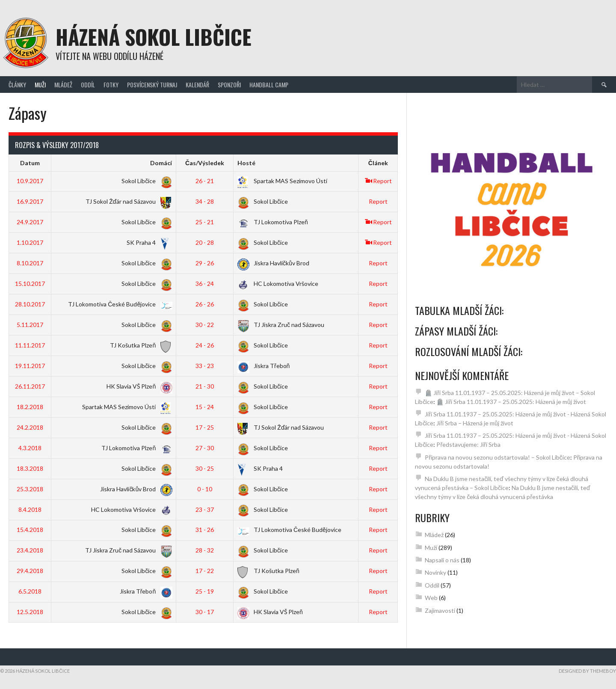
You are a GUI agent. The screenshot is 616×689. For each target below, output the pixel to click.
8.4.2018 (30, 509)
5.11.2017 (30, 325)
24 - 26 (205, 345)
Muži (40, 85)
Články (17, 85)
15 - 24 (205, 407)
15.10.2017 (30, 284)
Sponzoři (229, 85)
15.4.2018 (30, 530)
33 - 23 (205, 366)
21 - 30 (205, 386)
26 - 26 (205, 304)
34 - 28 (205, 201)
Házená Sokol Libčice (154, 37)
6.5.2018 (30, 591)
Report (378, 181)
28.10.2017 (30, 304)
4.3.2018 (30, 448)
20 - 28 (205, 242)
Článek (378, 163)
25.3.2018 (30, 489)
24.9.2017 (30, 222)
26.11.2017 (30, 386)
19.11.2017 (30, 366)
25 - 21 (205, 222)
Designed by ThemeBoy (587, 671)
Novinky (435, 572)
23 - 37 (205, 509)
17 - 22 (205, 571)
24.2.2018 (30, 427)
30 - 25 (205, 468)
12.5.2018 (30, 612)
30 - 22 (205, 325)
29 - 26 (205, 263)
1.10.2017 (30, 242)
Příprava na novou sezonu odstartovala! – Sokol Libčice (498, 457)
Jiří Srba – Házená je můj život (475, 423)
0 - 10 (205, 489)
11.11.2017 (30, 345)
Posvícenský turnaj (152, 85)
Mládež (63, 85)
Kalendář (197, 85)
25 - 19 (205, 591)
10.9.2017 (30, 181)
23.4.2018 (30, 550)
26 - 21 (205, 181)
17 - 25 (205, 427)
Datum (30, 163)
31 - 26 (205, 530)
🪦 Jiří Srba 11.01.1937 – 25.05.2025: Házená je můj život (511, 402)
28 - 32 (205, 550)
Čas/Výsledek (205, 163)
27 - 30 (205, 448)
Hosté (246, 163)
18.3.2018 (30, 468)
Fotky (111, 85)
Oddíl (88, 85)
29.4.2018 (30, 571)
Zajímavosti (440, 610)
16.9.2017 (30, 201)
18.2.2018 (30, 407)
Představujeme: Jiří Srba (468, 444)
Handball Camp (269, 85)
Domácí (161, 163)
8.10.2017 (30, 263)
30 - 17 (205, 612)
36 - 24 (205, 284)
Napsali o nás (442, 560)
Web (431, 598)
